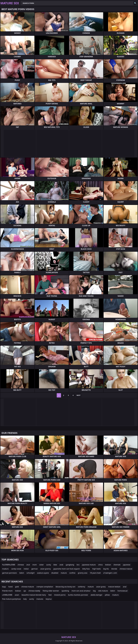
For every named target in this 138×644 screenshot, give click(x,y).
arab (61, 565)
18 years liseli (95, 573)
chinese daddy (34, 591)
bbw (55, 565)
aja (25, 591)
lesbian (108, 565)
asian (17, 595)
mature (64, 573)
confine (72, 573)
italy (25, 599)
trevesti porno (60, 595)
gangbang (70, 565)
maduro (5, 569)
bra (78, 565)
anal (28, 565)
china (100, 565)
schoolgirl (30, 573)
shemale (117, 565)
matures (40, 599)
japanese (127, 565)
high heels (96, 569)
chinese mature (126, 569)
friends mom (7, 591)
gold (17, 587)
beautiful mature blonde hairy (34, 595)
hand (11, 587)
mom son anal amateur (81, 591)
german (35, 569)
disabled (55, 573)
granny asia (83, 573)
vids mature (103, 591)
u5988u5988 (7, 595)
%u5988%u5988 (9, 565)
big (94, 591)
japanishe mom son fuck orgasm (67, 569)
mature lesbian (114, 587)
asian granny (46, 569)
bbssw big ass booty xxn (65, 587)
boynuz (49, 599)
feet (50, 595)
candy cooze (16, 569)
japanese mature (89, 565)
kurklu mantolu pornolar (78, 595)
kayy (4, 587)
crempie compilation (45, 587)
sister (41, 565)
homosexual (122, 591)
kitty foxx (86, 569)
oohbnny (82, 587)
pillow (107, 595)
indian (26, 569)
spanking (65, 591)
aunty (49, 565)
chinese (21, 565)
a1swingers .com (110, 573)
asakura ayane (43, 573)
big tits (106, 569)
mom (35, 565)
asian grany (101, 587)
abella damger (96, 595)
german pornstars (9, 573)
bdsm (22, 573)
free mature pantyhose (11, 599)
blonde (114, 569)
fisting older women (51, 591)
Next (79, 395)
